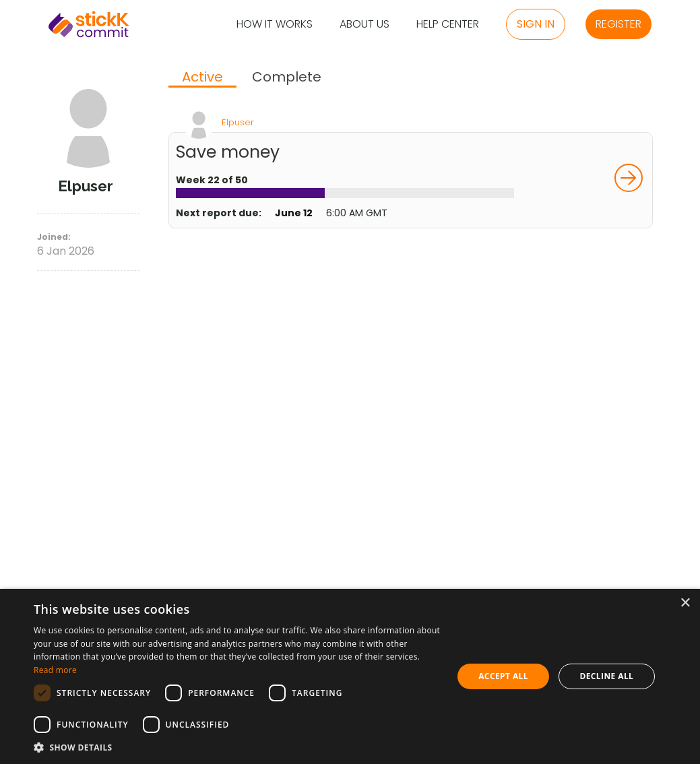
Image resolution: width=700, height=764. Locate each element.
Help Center (448, 25)
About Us (364, 25)
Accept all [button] (503, 676)
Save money (228, 152)
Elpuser (238, 122)
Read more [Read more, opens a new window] (55, 670)
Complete (287, 77)
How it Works (275, 25)
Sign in (536, 24)
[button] (237, 747)
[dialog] (350, 676)
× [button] (685, 603)
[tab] (202, 78)
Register (618, 24)
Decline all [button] (606, 676)
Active (202, 77)
